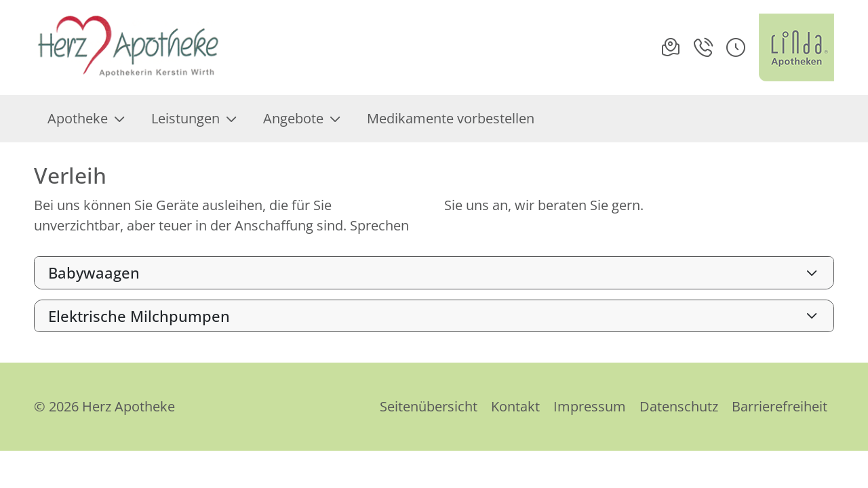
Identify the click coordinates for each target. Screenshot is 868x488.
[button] (736, 47)
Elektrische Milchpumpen (139, 316)
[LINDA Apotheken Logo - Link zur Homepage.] (796, 47)
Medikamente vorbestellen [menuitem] (451, 118)
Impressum (590, 406)
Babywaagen (94, 272)
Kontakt (515, 406)
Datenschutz (679, 406)
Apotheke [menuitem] (86, 118)
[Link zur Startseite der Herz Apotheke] (129, 47)
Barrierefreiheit (780, 406)
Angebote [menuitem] (301, 118)
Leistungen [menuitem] (194, 118)
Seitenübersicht (429, 406)
